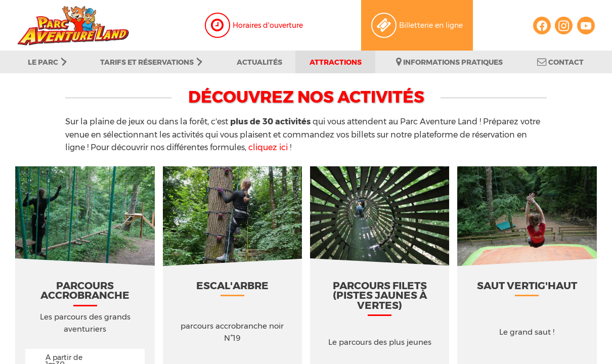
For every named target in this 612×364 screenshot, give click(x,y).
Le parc (48, 62)
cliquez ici (268, 147)
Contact (560, 62)
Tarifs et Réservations (151, 62)
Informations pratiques (449, 62)
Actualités (259, 62)
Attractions (336, 62)
